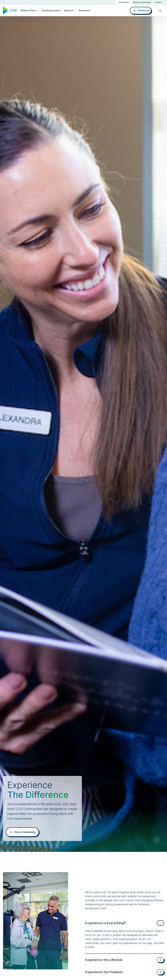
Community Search (51, 10)
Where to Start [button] (28, 10)
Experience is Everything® (105, 923)
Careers (159, 2)
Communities (124, 2)
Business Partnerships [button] (142, 2)
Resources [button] (84, 10)
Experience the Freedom (104, 972)
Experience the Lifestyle (104, 960)
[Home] (10, 10)
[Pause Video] (157, 840)
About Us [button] (69, 10)
